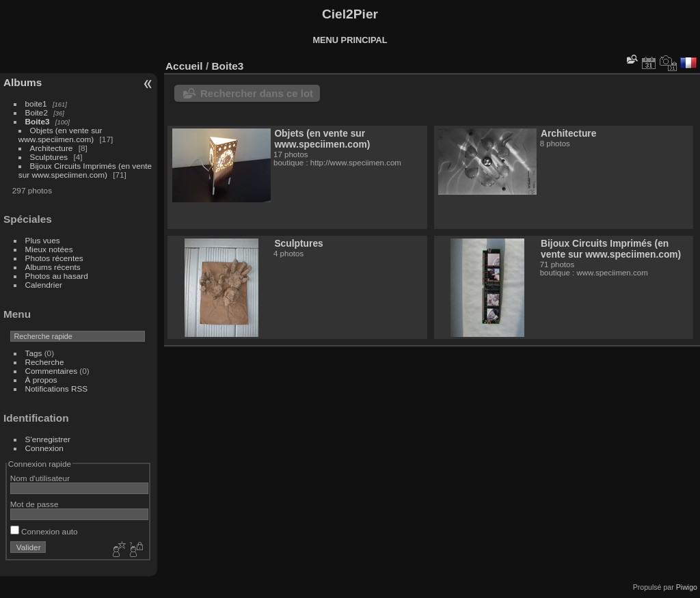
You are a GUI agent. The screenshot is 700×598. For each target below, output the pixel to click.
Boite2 (37, 112)
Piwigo (687, 587)
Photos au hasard (57, 276)
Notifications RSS (57, 389)
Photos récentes (54, 258)
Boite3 (38, 121)
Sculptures (49, 157)
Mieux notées (49, 249)
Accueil (184, 66)
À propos (41, 380)
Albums (23, 82)
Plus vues (43, 240)
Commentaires (52, 371)
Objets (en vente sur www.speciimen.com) (60, 135)
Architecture (52, 148)
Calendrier (44, 285)
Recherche (45, 362)
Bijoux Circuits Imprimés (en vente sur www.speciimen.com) (85, 170)
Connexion (44, 448)
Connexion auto (44, 531)
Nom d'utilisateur (40, 478)
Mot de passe (35, 504)
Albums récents (53, 267)
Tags (34, 353)
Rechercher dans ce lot (257, 93)
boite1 (36, 104)
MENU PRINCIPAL (350, 40)
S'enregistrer (48, 439)
